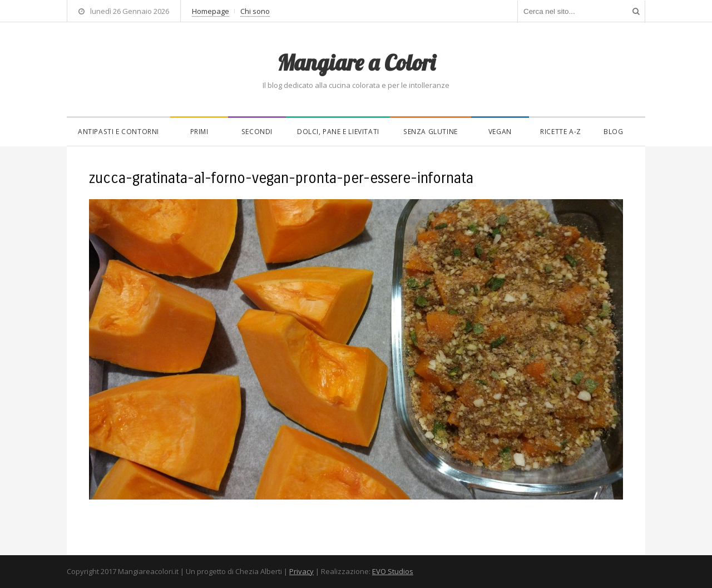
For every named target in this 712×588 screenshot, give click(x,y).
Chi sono (255, 11)
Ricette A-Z (561, 132)
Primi (199, 132)
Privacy (301, 571)
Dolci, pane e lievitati (338, 132)
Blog (613, 132)
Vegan (500, 132)
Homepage (211, 11)
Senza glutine (431, 132)
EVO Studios (393, 571)
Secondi (257, 132)
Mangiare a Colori (356, 62)
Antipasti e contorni (118, 132)
